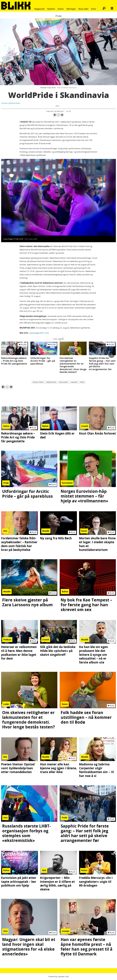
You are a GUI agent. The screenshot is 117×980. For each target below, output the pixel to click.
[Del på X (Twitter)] (58, 115)
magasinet (64, 382)
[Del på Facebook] (55, 115)
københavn (51, 382)
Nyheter (51, 9)
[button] (112, 355)
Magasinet (40, 9)
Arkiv (94, 9)
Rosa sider (83, 9)
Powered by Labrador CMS (58, 977)
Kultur (61, 9)
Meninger (71, 9)
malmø (74, 382)
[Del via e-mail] (62, 115)
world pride (38, 382)
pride (82, 382)
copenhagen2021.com (39, 333)
